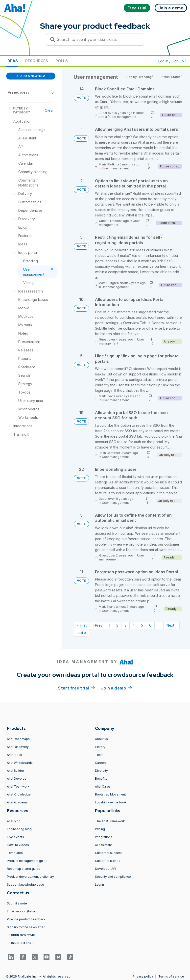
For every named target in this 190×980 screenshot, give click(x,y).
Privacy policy (143, 976)
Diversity (101, 771)
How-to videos (18, 845)
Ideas (12, 61)
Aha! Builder (15, 771)
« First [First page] (82, 625)
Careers (101, 763)
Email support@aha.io (23, 911)
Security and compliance (113, 877)
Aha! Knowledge (19, 794)
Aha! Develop (17, 779)
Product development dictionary (30, 877)
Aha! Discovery (18, 747)
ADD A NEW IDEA (31, 76)
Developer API (106, 869)
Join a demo (117, 688)
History (100, 747)
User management (123, 117)
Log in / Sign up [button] (172, 61)
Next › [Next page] (171, 625)
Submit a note (17, 903)
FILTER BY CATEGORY (19, 110)
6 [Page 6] (150, 625)
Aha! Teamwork (18, 786)
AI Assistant (103, 845)
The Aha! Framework (110, 821)
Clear (49, 110)
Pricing (100, 829)
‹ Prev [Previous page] (98, 625)
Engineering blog (19, 829)
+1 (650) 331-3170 (20, 943)
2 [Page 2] (117, 625)
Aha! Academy (17, 802)
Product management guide (27, 861)
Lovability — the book (111, 802)
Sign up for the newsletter (26, 927)
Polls (62, 61)
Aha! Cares (103, 786)
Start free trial (76, 688)
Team (99, 755)
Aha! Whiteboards (20, 763)
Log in (99, 885)
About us (101, 739)
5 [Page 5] (142, 625)
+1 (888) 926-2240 (21, 935)
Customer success (109, 853)
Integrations (104, 837)
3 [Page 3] (125, 625)
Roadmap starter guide (24, 869)
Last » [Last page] (81, 633)
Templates (15, 853)
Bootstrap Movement (110, 794)
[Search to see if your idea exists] (97, 39)
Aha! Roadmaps (18, 739)
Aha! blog (14, 821)
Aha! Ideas (14, 755)
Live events (15, 837)
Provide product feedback (26, 919)
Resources (37, 61)
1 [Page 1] (109, 625)
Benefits (101, 779)
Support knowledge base (25, 885)
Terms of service (171, 976)
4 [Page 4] (134, 625)
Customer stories (108, 861)
